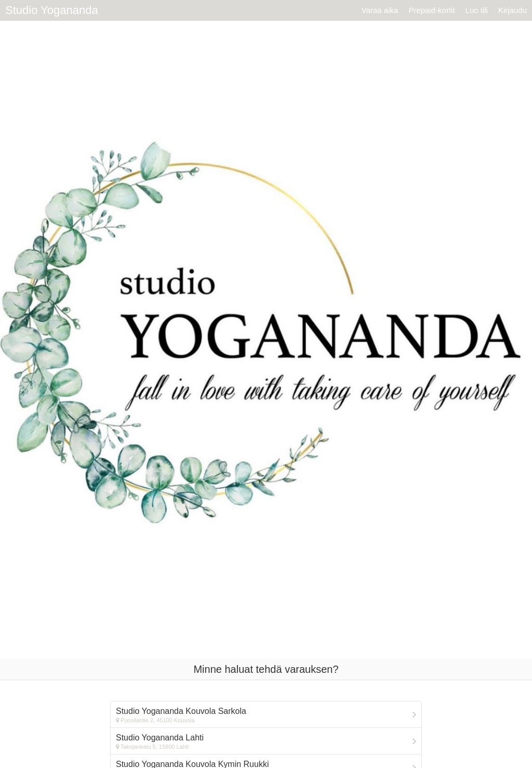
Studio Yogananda (52, 10)
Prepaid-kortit (431, 10)
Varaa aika (380, 10)
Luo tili (477, 10)
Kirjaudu (513, 10)
